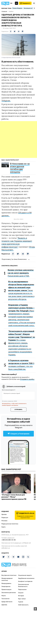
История (21, 596)
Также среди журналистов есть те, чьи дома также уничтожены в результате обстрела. (21, 290)
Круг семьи (22, 599)
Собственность (23, 605)
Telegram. (6, 101)
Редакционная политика (10, 524)
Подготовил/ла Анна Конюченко (14, 259)
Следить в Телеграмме (18, 434)
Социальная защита (25, 575)
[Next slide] (34, 8)
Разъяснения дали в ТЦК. (21, 273)
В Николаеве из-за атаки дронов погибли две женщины (20, 168)
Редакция (5, 518)
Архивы (4, 514)
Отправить (18, 410)
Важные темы (6, 8)
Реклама (4, 521)
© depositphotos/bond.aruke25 (11, 58)
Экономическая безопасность (24, 585)
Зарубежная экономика (26, 578)
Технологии (5, 599)
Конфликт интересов (25, 581)
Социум (21, 593)
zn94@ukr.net (26, 543)
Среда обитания (7, 602)
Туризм (21, 602)
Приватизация (6, 590)
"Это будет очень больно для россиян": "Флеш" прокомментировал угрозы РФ (14, 497)
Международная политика (7, 579)
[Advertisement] (18, 139)
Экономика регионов (9, 593)
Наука (4, 596)
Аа (16, 3)
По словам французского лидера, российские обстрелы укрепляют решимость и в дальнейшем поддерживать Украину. (22, 343)
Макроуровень (6, 583)
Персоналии (22, 590)
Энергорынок (6, 586)
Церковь (4, 605)
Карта (3, 527)
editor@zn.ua (6, 548)
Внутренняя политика (9, 575)
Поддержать (25, 3)
